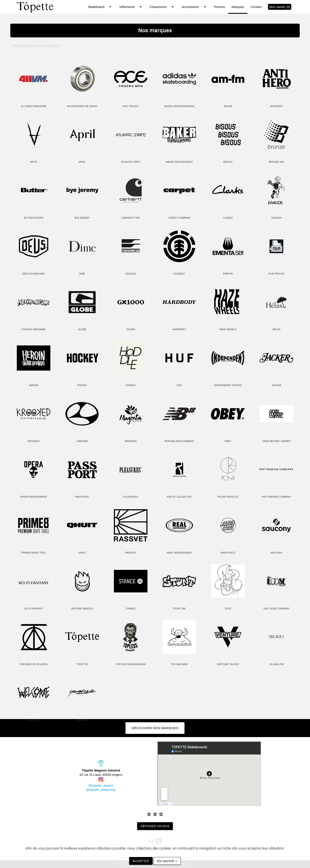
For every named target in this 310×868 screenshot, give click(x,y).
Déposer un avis (155, 826)
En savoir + (167, 861)
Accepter (141, 861)
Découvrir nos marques (155, 728)
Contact (256, 7)
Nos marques (155, 31)
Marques (238, 7)
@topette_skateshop (101, 790)
